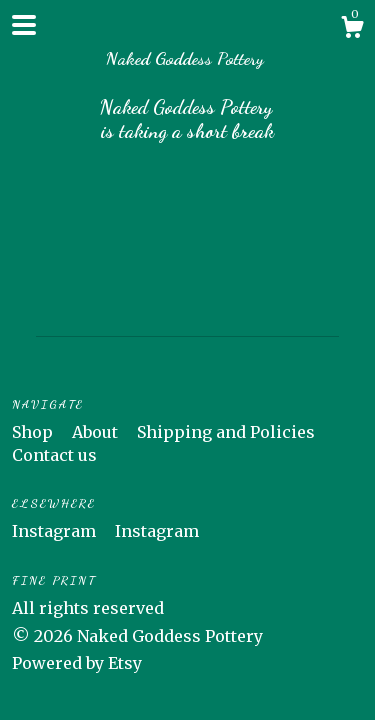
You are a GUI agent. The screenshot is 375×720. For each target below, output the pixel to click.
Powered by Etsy (77, 663)
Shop (34, 432)
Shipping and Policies (226, 432)
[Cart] (352, 30)
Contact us (54, 455)
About (97, 432)
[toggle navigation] (24, 25)
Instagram (56, 531)
